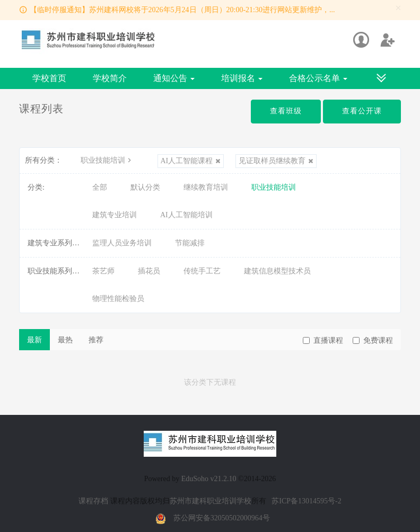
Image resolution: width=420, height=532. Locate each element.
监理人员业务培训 (122, 243)
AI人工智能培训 (186, 215)
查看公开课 (362, 111)
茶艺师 (103, 271)
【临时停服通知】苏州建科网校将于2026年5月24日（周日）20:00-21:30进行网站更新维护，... (182, 10)
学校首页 (49, 78)
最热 (65, 340)
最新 (34, 340)
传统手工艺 (202, 271)
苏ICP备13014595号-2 (306, 501)
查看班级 (286, 111)
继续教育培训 (206, 187)
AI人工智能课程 (191, 161)
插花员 (149, 271)
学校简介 (110, 78)
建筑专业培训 (115, 215)
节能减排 (190, 243)
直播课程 (323, 340)
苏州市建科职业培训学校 (211, 501)
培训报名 (242, 78)
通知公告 (174, 78)
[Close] (398, 8)
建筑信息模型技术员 (277, 271)
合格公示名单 (318, 78)
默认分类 (145, 187)
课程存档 (93, 501)
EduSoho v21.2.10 (209, 479)
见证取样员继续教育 (276, 161)
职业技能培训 (107, 160)
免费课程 (373, 340)
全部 (100, 187)
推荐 (96, 340)
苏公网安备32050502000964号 (222, 518)
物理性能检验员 (118, 299)
